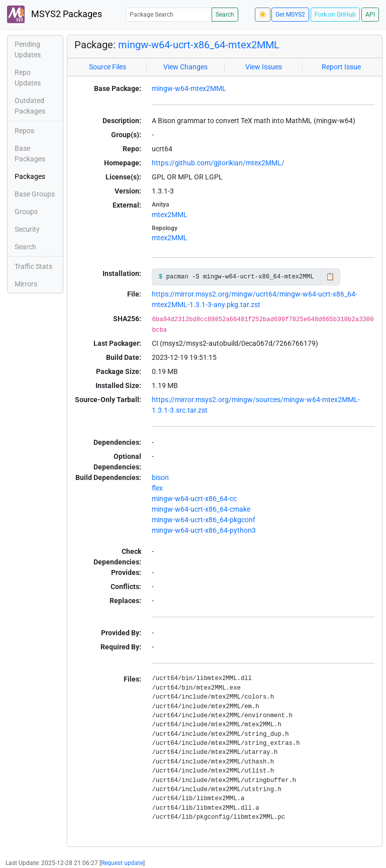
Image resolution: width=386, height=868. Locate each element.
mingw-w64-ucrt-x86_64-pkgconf (204, 520)
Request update (122, 863)
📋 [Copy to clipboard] (330, 276)
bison (160, 477)
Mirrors (26, 284)
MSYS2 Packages (55, 14)
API (370, 15)
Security (27, 229)
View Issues (264, 67)
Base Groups (35, 194)
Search (225, 15)
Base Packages (30, 154)
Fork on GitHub (335, 15)
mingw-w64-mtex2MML (189, 88)
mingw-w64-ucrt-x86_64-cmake (201, 509)
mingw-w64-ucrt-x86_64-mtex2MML (199, 45)
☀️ (263, 15)
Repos (24, 131)
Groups (26, 212)
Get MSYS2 (290, 15)
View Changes (185, 67)
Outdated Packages (30, 106)
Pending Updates (28, 50)
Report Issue (341, 67)
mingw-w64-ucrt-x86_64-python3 (204, 530)
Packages (30, 176)
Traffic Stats (33, 266)
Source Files (108, 67)
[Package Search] (169, 14)
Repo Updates (28, 78)
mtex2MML (170, 215)
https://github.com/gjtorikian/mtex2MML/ (218, 163)
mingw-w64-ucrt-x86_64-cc (194, 499)
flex (157, 488)
